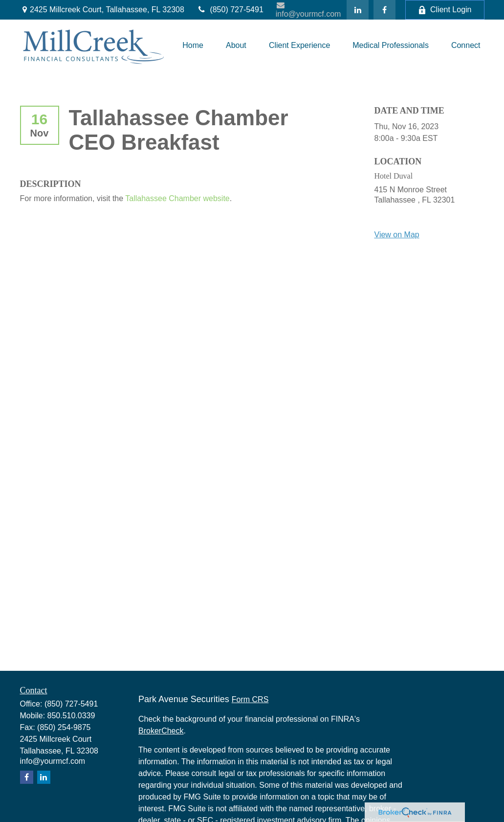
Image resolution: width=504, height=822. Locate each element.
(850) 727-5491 (230, 10)
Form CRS (250, 699)
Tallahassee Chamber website (177, 198)
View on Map (397, 235)
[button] (193, 45)
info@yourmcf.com (308, 10)
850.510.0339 (71, 716)
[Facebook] (384, 10)
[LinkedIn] (358, 10)
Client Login (445, 10)
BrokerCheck (161, 731)
